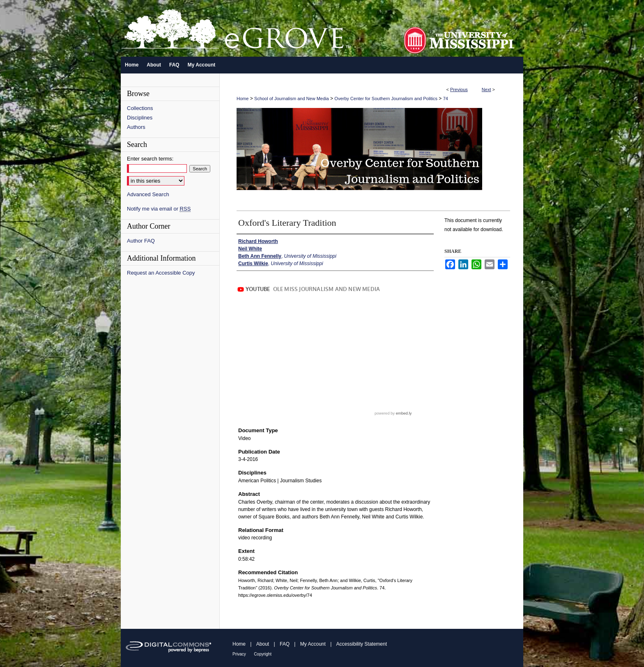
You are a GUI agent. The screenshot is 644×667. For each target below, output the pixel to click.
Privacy (239, 654)
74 (446, 99)
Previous (459, 89)
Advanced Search (148, 194)
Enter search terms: (150, 159)
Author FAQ (141, 241)
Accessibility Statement (362, 644)
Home (243, 99)
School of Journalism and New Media (292, 99)
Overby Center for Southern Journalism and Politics (386, 99)
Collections (140, 108)
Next (486, 89)
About (263, 644)
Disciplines (140, 118)
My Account (313, 644)
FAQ (285, 644)
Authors (136, 127)
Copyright (263, 654)
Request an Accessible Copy (161, 273)
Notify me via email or (159, 209)
